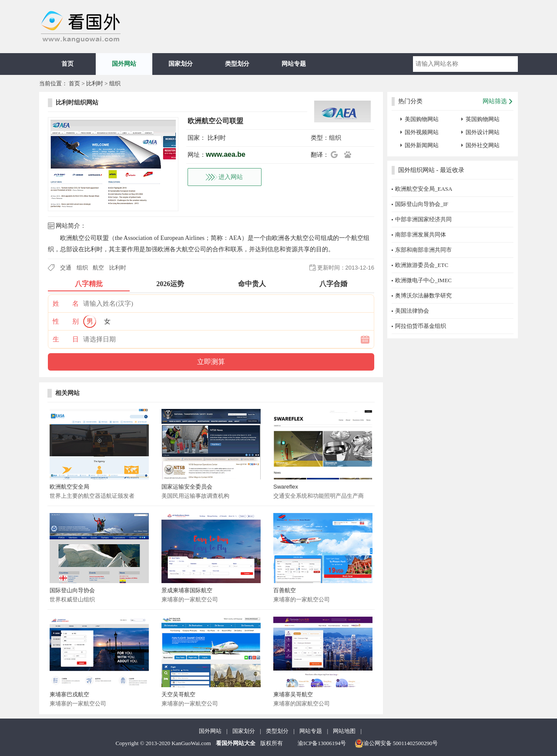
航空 (98, 268)
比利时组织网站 (77, 103)
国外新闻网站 (422, 145)
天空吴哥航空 (178, 694)
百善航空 (285, 590)
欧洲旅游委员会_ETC (422, 265)
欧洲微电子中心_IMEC (423, 280)
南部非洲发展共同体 (421, 235)
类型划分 (237, 64)
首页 (67, 64)
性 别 (66, 321)
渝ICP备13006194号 (322, 743)
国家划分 (181, 64)
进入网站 (231, 177)
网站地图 (344, 731)
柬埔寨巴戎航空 (69, 694)
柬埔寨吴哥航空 (293, 694)
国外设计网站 (483, 132)
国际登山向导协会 (72, 590)
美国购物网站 (422, 119)
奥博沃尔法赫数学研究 (423, 295)
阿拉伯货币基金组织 (421, 326)
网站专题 (294, 64)
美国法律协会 (412, 311)
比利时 (95, 83)
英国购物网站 (483, 119)
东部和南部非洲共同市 (423, 250)
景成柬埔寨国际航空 (187, 590)
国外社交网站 (483, 145)
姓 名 (66, 304)
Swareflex (286, 487)
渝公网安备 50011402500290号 (396, 743)
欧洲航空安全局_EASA (424, 189)
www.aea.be (226, 154)
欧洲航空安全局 (69, 487)
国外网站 (124, 64)
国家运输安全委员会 (187, 487)
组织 (115, 83)
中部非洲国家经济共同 (423, 219)
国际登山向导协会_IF (422, 204)
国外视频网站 (422, 132)
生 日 (66, 339)
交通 (66, 268)
